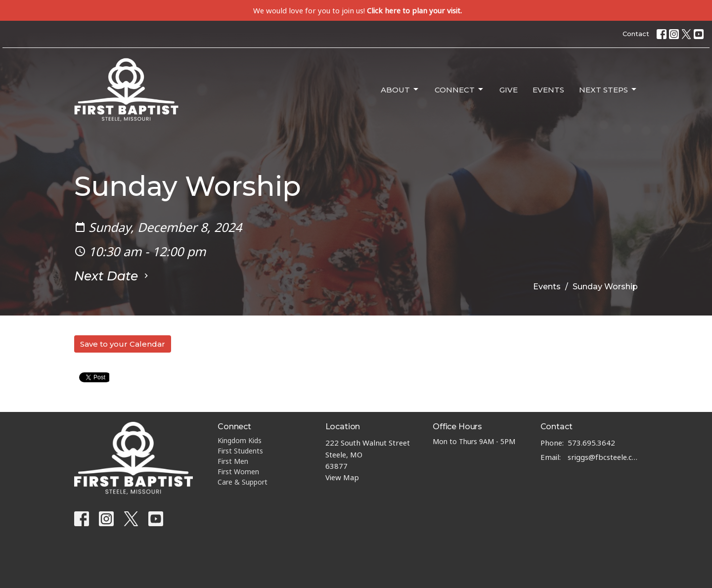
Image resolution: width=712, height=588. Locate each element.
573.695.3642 (591, 443)
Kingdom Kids (240, 440)
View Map (342, 477)
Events (548, 90)
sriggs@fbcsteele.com (603, 457)
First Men (233, 461)
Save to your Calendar (123, 344)
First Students (240, 451)
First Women (238, 472)
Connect (460, 90)
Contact (636, 34)
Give (509, 90)
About (400, 90)
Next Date (112, 276)
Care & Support (243, 482)
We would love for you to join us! (357, 10)
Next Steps (608, 90)
